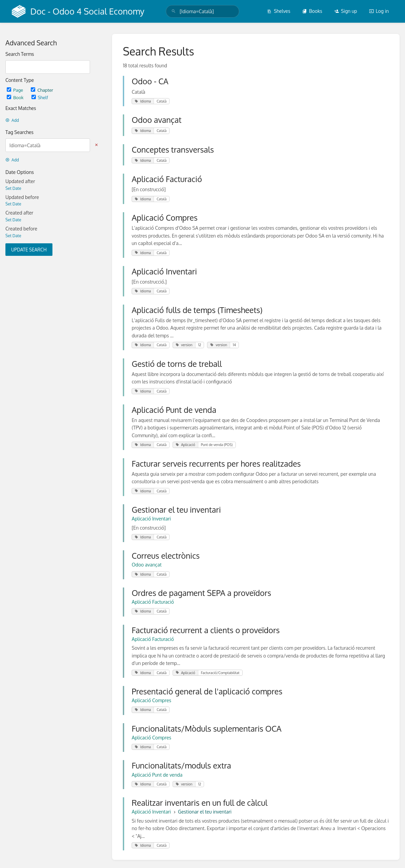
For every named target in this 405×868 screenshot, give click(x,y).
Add (12, 120)
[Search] (174, 11)
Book (16, 97)
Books (312, 11)
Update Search (29, 250)
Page (15, 90)
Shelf (40, 97)
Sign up (346, 11)
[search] (202, 11)
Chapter (42, 90)
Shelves (279, 11)
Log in (379, 11)
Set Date (13, 188)
